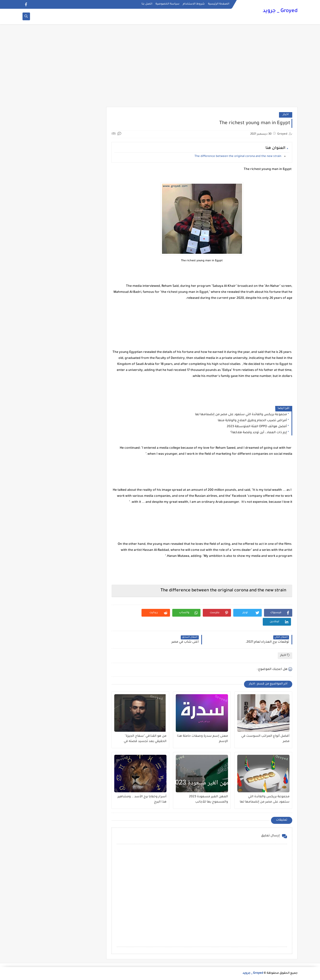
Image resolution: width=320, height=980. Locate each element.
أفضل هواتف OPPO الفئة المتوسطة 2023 (257, 427)
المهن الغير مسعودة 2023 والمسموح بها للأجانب (208, 799)
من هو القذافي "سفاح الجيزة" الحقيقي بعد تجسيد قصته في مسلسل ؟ (145, 739)
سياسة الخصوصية (167, 4)
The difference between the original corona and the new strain (238, 157)
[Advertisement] (160, 68)
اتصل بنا (147, 4)
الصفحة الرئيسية (219, 4)
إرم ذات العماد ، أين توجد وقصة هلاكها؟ (259, 433)
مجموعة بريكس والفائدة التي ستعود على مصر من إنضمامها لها (241, 415)
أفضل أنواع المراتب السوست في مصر (265, 739)
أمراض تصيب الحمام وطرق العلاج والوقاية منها (252, 421)
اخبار (286, 115)
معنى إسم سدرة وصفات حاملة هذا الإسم (202, 739)
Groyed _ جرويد (280, 11)
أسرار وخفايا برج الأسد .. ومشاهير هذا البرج (142, 799)
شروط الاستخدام (194, 4)
